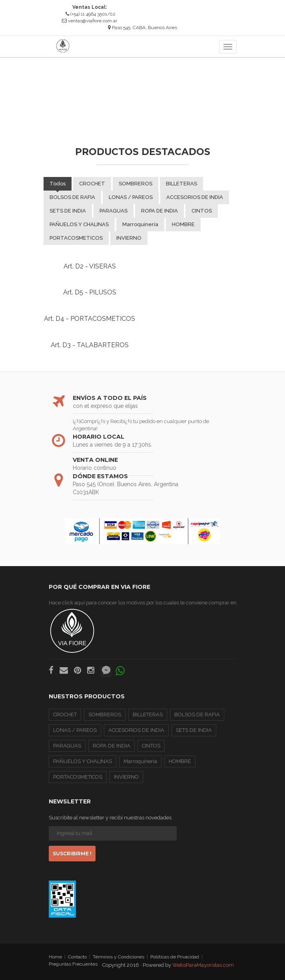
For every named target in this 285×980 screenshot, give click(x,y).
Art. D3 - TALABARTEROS (90, 345)
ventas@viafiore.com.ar (93, 21)
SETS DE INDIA (68, 211)
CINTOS (202, 211)
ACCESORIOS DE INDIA (195, 197)
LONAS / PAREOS (131, 197)
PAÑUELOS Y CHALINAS (79, 224)
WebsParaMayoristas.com (203, 965)
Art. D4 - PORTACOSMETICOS (90, 319)
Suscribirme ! (72, 854)
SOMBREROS (136, 184)
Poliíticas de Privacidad (175, 957)
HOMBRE (183, 224)
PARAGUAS (114, 211)
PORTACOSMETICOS (76, 238)
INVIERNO (129, 238)
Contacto (77, 957)
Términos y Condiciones (119, 957)
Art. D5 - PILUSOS (90, 292)
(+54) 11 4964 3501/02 (91, 14)
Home (55, 957)
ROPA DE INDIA (159, 211)
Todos (58, 184)
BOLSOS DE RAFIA (72, 197)
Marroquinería (140, 224)
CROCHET (92, 184)
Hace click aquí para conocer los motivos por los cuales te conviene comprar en (143, 627)
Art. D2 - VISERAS (90, 266)
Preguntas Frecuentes (73, 964)
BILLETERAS (181, 184)
